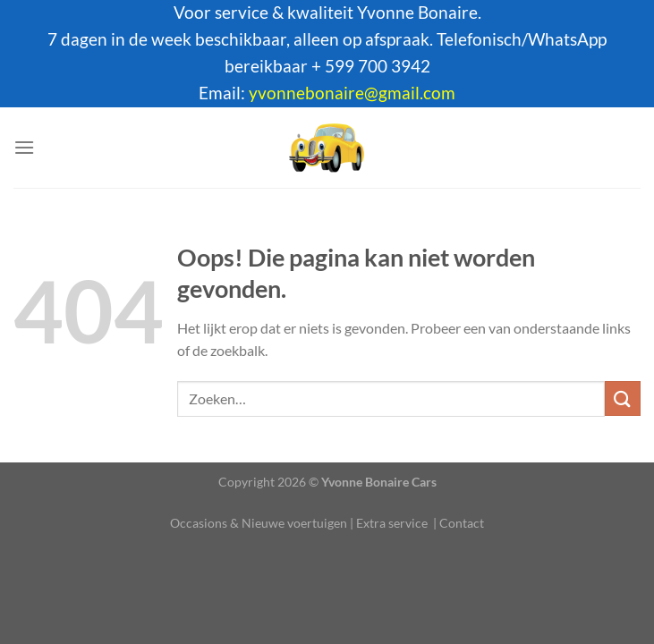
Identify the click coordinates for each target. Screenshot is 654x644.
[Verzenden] (623, 398)
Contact (462, 523)
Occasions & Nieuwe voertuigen (259, 523)
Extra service (392, 523)
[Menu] (24, 147)
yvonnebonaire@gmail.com (352, 93)
